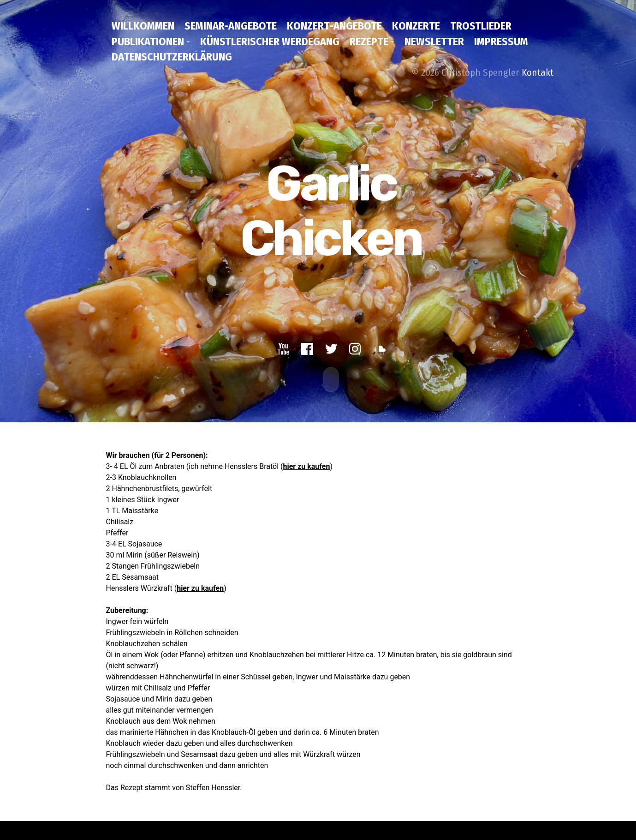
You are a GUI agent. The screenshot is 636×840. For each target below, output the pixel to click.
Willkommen (143, 26)
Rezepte (369, 42)
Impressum (501, 42)
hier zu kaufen (306, 462)
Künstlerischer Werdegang (270, 42)
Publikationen (148, 42)
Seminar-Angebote (231, 26)
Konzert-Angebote (334, 26)
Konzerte (416, 26)
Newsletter (434, 42)
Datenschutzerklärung (172, 57)
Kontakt (538, 72)
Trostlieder (481, 26)
